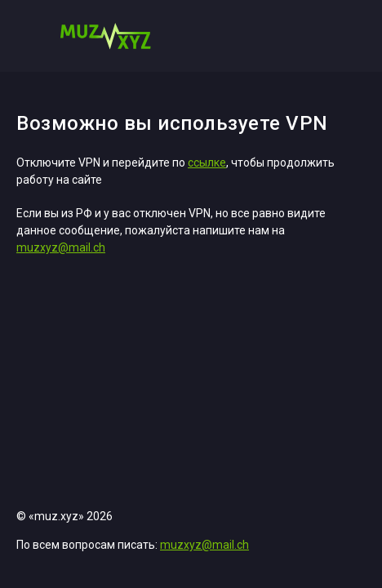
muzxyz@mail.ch (61, 247)
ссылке (207, 163)
